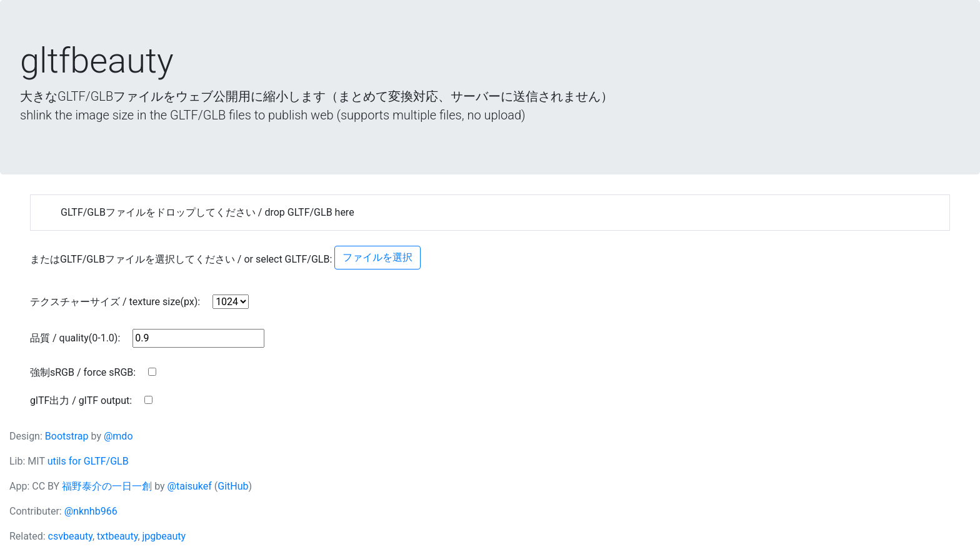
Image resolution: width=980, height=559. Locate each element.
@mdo (118, 436)
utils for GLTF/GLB (88, 461)
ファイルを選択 (377, 257)
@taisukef (190, 486)
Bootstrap (67, 436)
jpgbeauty (164, 536)
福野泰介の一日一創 (107, 486)
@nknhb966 (91, 511)
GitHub (233, 486)
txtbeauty (117, 536)
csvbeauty (70, 536)
